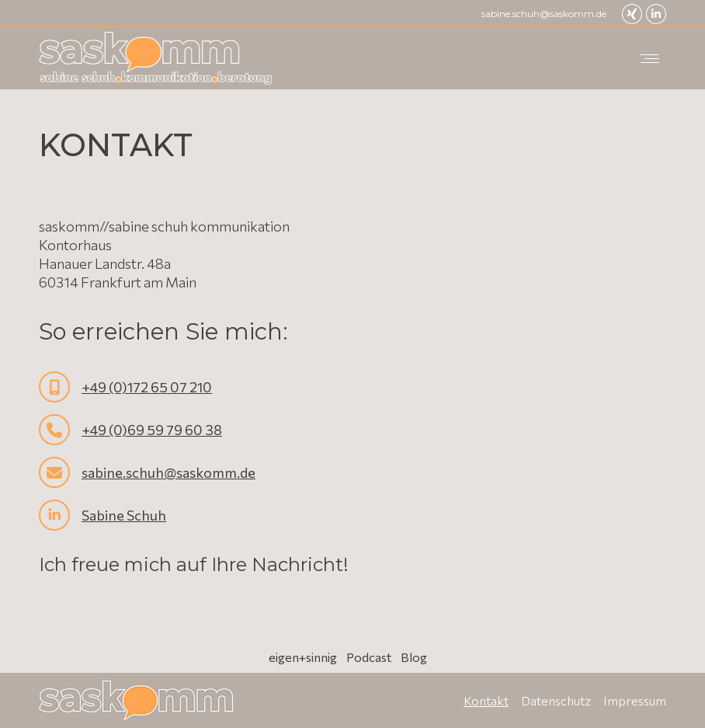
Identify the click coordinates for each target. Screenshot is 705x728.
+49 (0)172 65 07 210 (147, 387)
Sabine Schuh (124, 515)
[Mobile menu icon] (650, 59)
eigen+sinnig (303, 657)
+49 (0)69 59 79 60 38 (152, 430)
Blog (414, 657)
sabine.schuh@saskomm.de (544, 14)
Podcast (369, 657)
